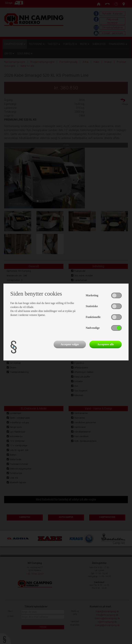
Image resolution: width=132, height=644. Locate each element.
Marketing (92, 295)
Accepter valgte (70, 344)
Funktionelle (93, 317)
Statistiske (92, 306)
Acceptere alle (106, 344)
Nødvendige (93, 328)
